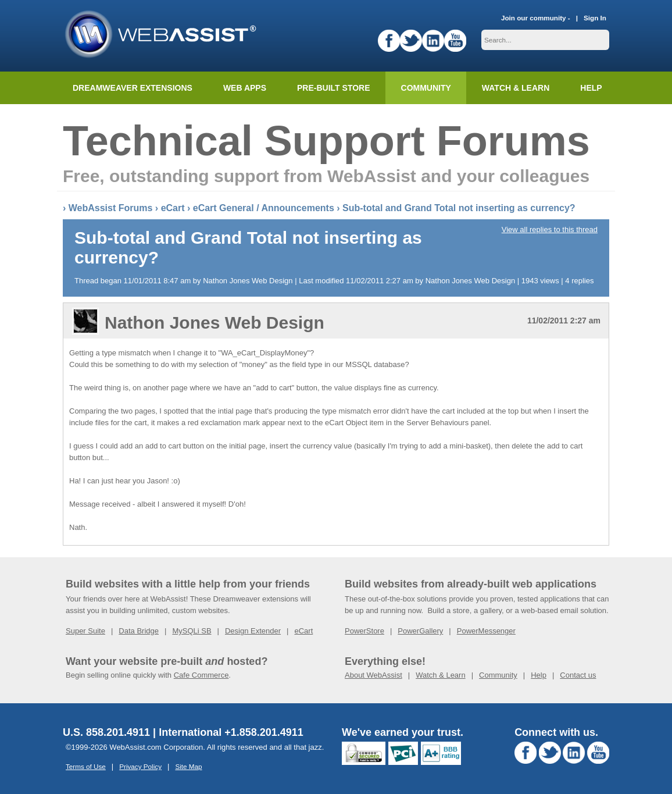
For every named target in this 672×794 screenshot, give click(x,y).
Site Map (188, 766)
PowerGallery (420, 631)
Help (539, 675)
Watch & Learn (516, 88)
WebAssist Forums (111, 208)
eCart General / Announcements (264, 208)
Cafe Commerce (201, 675)
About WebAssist (373, 675)
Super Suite (85, 631)
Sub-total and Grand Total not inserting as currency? (459, 208)
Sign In (595, 18)
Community (426, 88)
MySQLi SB (192, 631)
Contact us (578, 675)
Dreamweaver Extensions (133, 88)
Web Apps (245, 88)
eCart (173, 208)
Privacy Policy (140, 766)
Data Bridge (139, 631)
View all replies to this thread (550, 229)
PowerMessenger (486, 631)
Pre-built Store (334, 88)
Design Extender (253, 631)
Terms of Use (86, 766)
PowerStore (364, 631)
